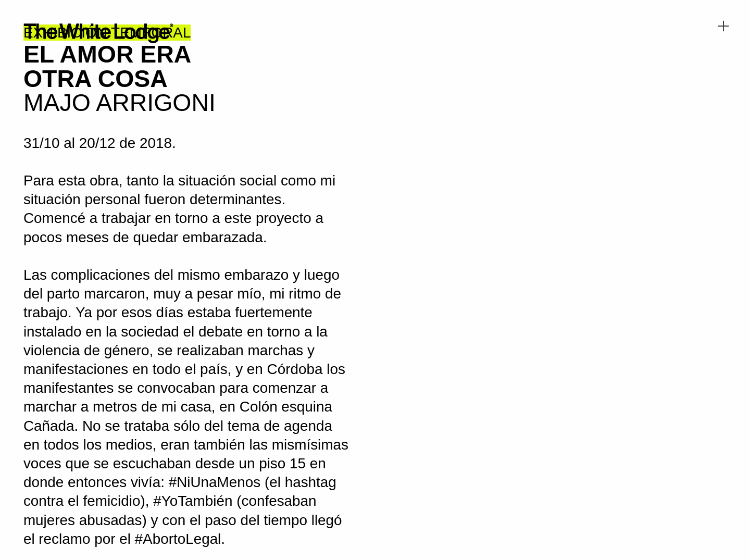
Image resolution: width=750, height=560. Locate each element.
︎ (723, 26)
